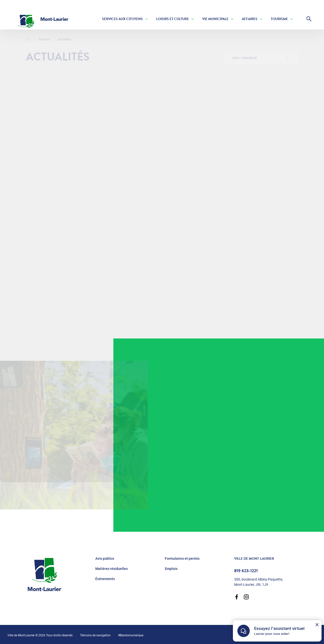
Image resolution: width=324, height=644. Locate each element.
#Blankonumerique (131, 635)
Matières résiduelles (112, 569)
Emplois (171, 569)
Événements (105, 579)
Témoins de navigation (95, 635)
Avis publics (105, 559)
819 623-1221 (246, 571)
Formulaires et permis (182, 559)
